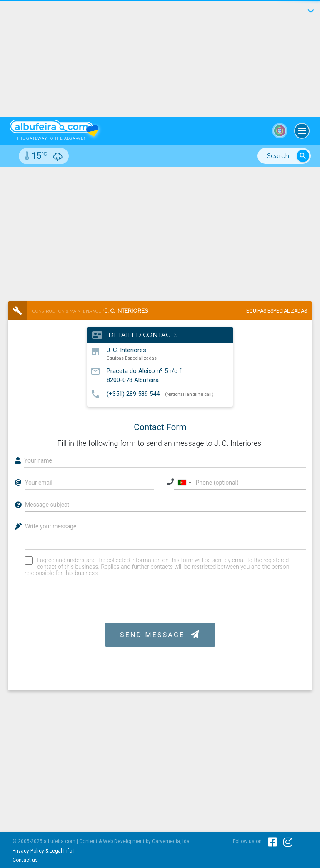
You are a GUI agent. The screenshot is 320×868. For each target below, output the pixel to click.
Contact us (25, 860)
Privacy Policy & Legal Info (42, 851)
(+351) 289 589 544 (133, 394)
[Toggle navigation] (302, 131)
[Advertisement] (160, 230)
